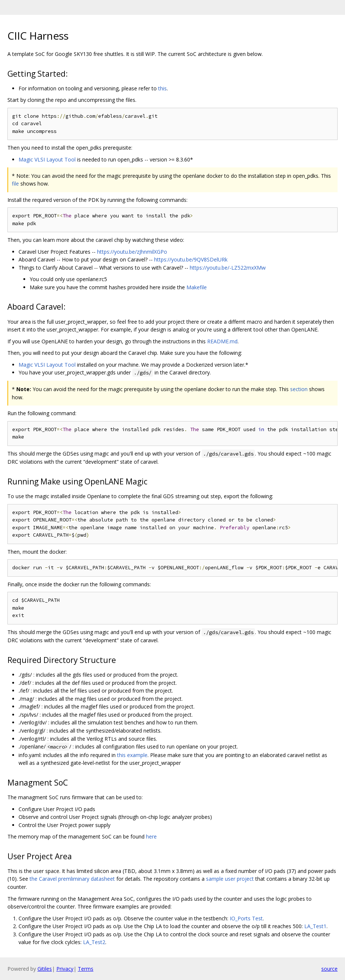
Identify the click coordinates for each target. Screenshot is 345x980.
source (329, 969)
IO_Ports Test (246, 918)
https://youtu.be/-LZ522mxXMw (228, 268)
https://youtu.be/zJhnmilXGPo (132, 252)
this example (132, 755)
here (151, 836)
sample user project (230, 879)
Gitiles (45, 969)
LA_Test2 (94, 942)
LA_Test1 (315, 926)
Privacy (65, 969)
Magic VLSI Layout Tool (47, 159)
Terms (86, 969)
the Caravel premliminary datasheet (72, 879)
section (299, 389)
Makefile (197, 287)
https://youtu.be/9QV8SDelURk (191, 259)
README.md (222, 341)
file (15, 184)
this (162, 88)
